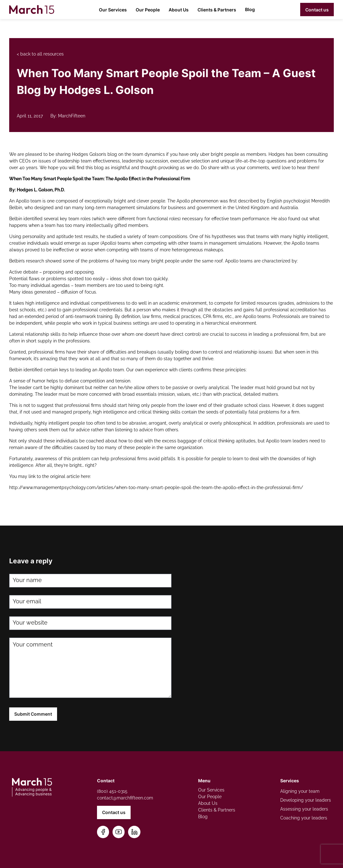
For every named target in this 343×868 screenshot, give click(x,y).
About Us (179, 10)
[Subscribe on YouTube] (119, 832)
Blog (250, 9)
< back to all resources (40, 54)
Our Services (113, 10)
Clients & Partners (217, 10)
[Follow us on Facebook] (103, 832)
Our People (148, 10)
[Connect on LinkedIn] (134, 832)
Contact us (317, 10)
